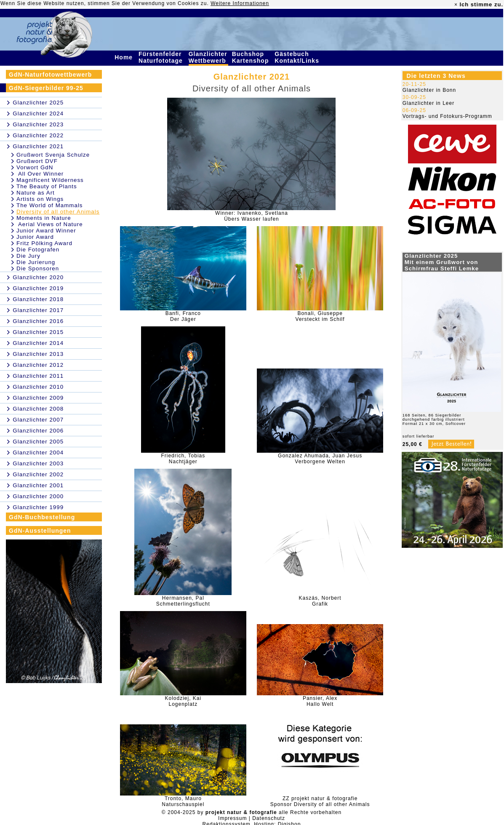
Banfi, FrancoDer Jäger (183, 316)
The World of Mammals (50, 205)
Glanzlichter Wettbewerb (208, 57)
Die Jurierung (36, 262)
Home (125, 57)
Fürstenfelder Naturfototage (162, 57)
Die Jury (28, 256)
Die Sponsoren (38, 268)
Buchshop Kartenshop (252, 57)
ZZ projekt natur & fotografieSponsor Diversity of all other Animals (320, 801)
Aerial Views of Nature (50, 224)
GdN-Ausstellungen (40, 531)
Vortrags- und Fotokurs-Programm (447, 116)
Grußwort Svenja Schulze (53, 155)
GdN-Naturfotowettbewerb (50, 75)
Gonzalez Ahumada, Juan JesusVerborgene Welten (320, 459)
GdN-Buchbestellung (42, 517)
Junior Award (35, 237)
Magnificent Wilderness (50, 180)
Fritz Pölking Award (44, 243)
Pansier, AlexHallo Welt (320, 701)
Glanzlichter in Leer (428, 103)
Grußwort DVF (37, 161)
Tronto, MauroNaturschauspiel (183, 801)
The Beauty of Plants (47, 186)
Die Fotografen (38, 250)
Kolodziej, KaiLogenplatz (183, 701)
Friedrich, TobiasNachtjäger (183, 459)
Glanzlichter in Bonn (429, 90)
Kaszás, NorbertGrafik (320, 601)
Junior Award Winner (46, 231)
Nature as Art (36, 193)
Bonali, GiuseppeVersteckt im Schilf (320, 316)
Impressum (232, 818)
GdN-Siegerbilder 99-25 (46, 88)
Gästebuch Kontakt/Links (298, 57)
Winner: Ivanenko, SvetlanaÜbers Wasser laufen (252, 216)
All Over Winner (40, 174)
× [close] (456, 5)
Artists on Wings (40, 199)
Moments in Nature (44, 218)
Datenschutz (269, 818)
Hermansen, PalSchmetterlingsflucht (183, 601)
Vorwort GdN (35, 167)
